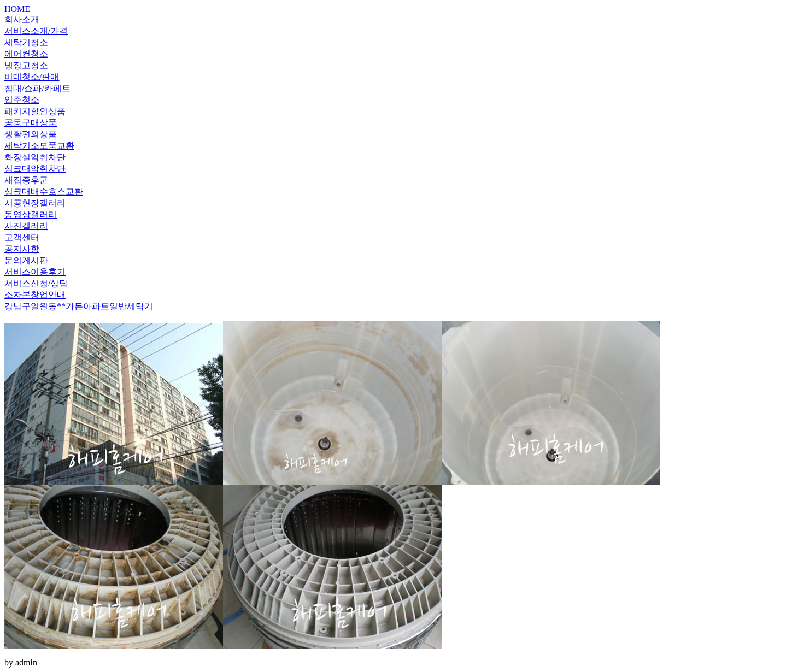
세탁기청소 (26, 42)
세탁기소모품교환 (39, 146)
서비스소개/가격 (36, 31)
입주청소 (22, 100)
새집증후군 (26, 180)
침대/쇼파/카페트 (37, 88)
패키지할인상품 (35, 111)
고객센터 (22, 237)
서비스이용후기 (35, 272)
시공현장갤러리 (35, 203)
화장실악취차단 (35, 157)
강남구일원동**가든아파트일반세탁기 (79, 306)
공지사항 (22, 249)
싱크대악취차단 (35, 169)
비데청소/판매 (32, 77)
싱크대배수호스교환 (44, 191)
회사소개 (22, 19)
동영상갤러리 (31, 214)
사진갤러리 (26, 226)
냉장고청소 (26, 65)
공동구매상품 (31, 123)
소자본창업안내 (35, 295)
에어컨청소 (26, 54)
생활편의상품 (31, 134)
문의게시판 (26, 260)
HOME (17, 9)
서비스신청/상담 (36, 283)
